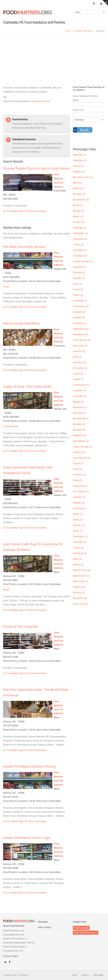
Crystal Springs (83, 261)
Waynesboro (81, 576)
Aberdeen (80, 160)
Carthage (80, 228)
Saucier (79, 525)
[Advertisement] (54, 56)
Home (68, 31)
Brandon (79, 194)
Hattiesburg (81, 329)
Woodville (80, 598)
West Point (80, 581)
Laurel (78, 374)
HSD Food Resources (86, 933)
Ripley (78, 514)
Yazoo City (80, 604)
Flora (77, 284)
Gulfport (79, 318)
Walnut (78, 565)
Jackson (80, 362)
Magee (78, 402)
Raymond (80, 508)
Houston (79, 351)
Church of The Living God (20, 626)
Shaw (78, 531)
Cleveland (80, 239)
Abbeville (80, 155)
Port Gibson (81, 492)
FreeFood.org (81, 928)
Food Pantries (28, 14)
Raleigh (79, 503)
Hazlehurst (80, 334)
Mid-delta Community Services (24, 247)
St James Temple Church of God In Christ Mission (36, 168)
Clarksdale (80, 233)
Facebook (9, 961)
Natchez (79, 430)
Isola (77, 357)
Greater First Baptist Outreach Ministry (29, 766)
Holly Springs (82, 340)
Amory (78, 166)
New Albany (81, 441)
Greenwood (81, 306)
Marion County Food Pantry (22, 323)
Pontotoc (79, 475)
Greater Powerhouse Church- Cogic (27, 838)
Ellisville (79, 273)
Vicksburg (80, 553)
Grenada (79, 312)
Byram (78, 216)
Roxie (78, 520)
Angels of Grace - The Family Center (27, 386)
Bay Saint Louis (83, 177)
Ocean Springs (83, 447)
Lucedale (80, 396)
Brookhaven (81, 200)
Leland (78, 379)
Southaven (80, 536)
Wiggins (79, 587)
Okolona (79, 452)
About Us (85, 975)
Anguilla (79, 172)
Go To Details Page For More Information (25, 211)
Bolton (78, 188)
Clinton (78, 245)
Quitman (79, 497)
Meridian (79, 424)
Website (14, 426)
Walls (77, 559)
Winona (79, 593)
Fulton (78, 295)
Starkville (79, 542)
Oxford (78, 463)
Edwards (79, 267)
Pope (77, 480)
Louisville (80, 390)
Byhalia (79, 211)
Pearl (77, 469)
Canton (78, 222)
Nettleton (79, 435)
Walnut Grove (82, 570)
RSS (5, 961)
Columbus (80, 256)
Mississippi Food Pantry (83, 31)
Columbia (80, 250)
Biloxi (77, 183)
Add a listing (45, 927)
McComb (79, 413)
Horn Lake (80, 346)
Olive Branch (81, 458)
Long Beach (81, 385)
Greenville (80, 301)
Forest (78, 289)
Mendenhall (81, 419)
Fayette (79, 278)
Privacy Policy (11, 956)
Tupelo (78, 548)
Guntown (79, 323)
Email (6, 287)
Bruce (78, 205)
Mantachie (80, 407)
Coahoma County (41, 101)
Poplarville (80, 486)
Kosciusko (80, 368)
